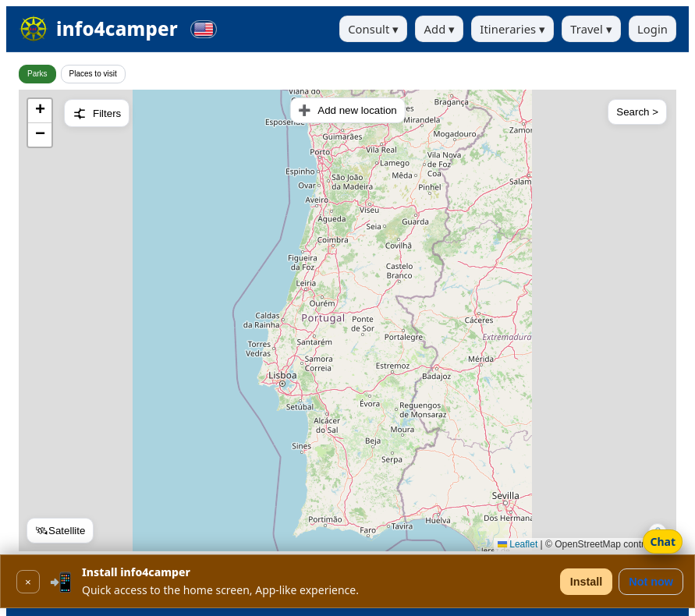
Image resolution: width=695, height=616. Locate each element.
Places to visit (93, 74)
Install (587, 582)
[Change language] (204, 29)
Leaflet (518, 544)
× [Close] (28, 582)
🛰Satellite (60, 531)
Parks (37, 74)
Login (652, 29)
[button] (40, 111)
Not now (651, 582)
